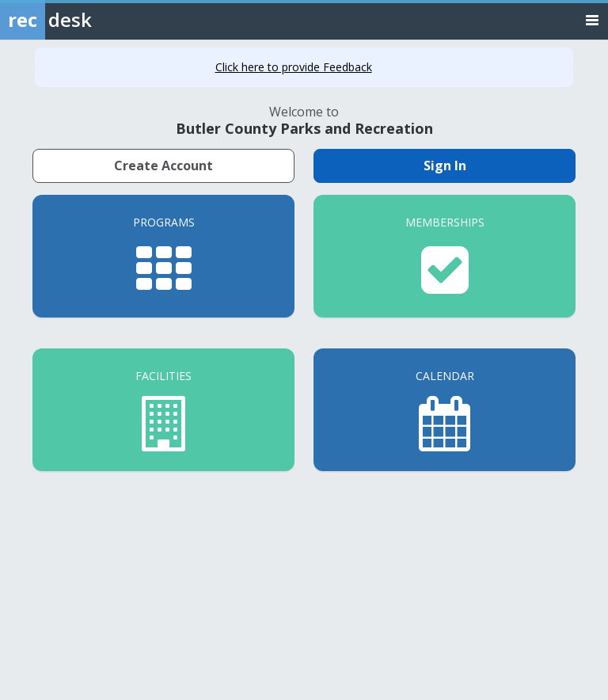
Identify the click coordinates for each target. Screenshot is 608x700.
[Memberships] (445, 256)
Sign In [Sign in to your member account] (445, 165)
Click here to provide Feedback (294, 67)
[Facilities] (163, 410)
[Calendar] (445, 410)
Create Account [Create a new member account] (163, 165)
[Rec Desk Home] (87, 20)
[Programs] (163, 256)
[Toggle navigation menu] (592, 19)
